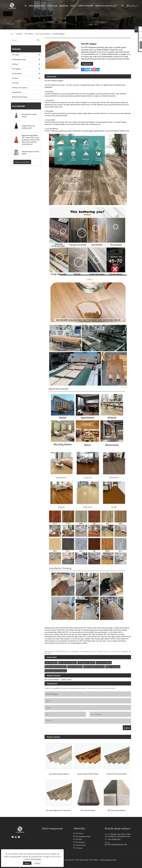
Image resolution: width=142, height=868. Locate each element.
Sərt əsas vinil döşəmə (104, 663)
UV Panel (15, 78)
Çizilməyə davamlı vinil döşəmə (56, 671)
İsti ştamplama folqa (19, 59)
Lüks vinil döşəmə (51, 663)
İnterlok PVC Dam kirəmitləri (117, 774)
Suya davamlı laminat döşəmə (59, 774)
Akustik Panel (17, 92)
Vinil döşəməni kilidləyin (86, 663)
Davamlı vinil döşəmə (75, 667)
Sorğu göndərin (87, 64)
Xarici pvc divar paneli (20, 87)
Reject (27, 863)
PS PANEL (16, 83)
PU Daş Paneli (17, 73)
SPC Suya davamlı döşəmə (117, 810)
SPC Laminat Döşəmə (43, 34)
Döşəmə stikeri (66, 679)
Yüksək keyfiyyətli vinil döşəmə (56, 667)
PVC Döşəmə (29, 34)
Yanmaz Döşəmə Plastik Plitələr (88, 774)
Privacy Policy (36, 859)
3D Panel (15, 64)
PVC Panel (16, 55)
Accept (37, 863)
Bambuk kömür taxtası (20, 97)
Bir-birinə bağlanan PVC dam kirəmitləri (60, 810)
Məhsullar (19, 34)
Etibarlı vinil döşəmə (113, 667)
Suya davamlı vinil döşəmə (68, 663)
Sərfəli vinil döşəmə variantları (94, 667)
